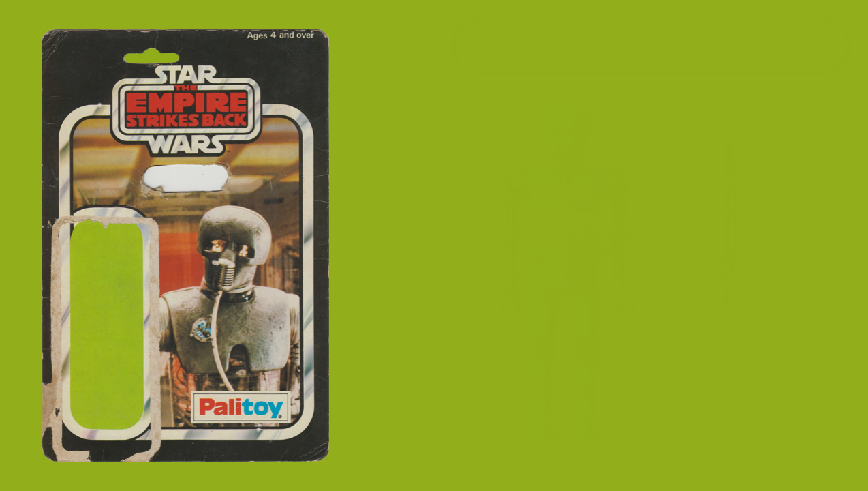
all (840, 463)
